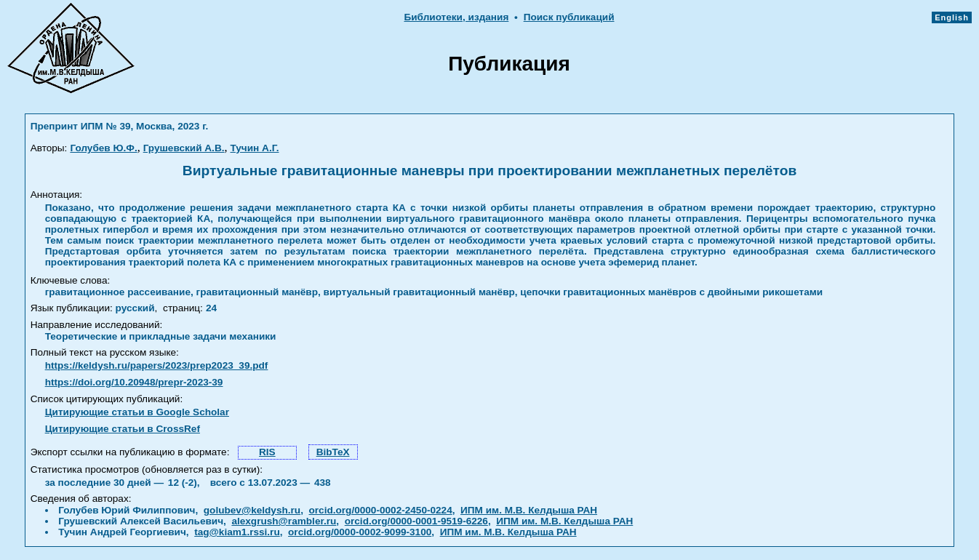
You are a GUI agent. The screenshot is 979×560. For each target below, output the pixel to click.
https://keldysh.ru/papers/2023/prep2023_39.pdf (157, 365)
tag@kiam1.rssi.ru (237, 532)
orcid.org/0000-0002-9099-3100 (360, 532)
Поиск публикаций (569, 17)
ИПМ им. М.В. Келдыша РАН (529, 510)
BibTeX (333, 452)
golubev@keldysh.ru (252, 510)
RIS (267, 452)
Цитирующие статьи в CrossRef (123, 429)
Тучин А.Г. (255, 148)
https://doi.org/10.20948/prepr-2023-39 (134, 382)
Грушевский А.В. (184, 148)
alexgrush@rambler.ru (284, 521)
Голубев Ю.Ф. (103, 148)
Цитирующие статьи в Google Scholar (137, 412)
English (952, 17)
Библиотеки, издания (456, 17)
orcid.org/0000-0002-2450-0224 (381, 510)
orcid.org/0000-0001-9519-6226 (416, 521)
